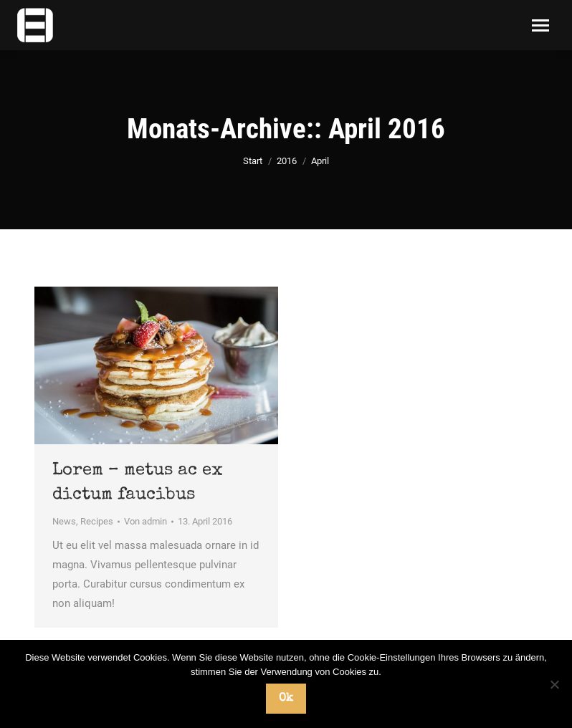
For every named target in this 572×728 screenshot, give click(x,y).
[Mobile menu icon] (540, 25)
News (64, 521)
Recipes (97, 521)
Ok (286, 699)
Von (146, 521)
